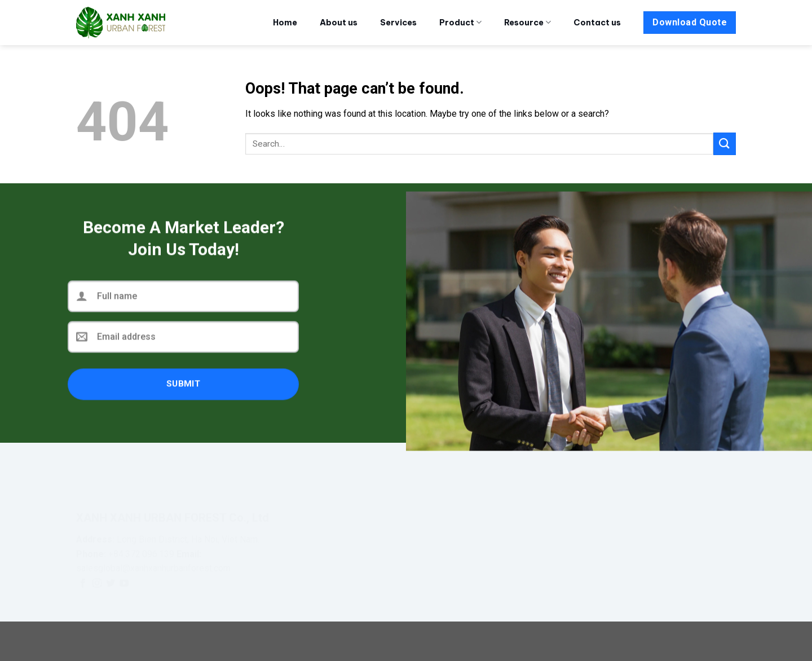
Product (460, 22)
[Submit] (725, 144)
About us (339, 23)
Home (285, 23)
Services (398, 23)
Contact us (597, 23)
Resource (528, 22)
